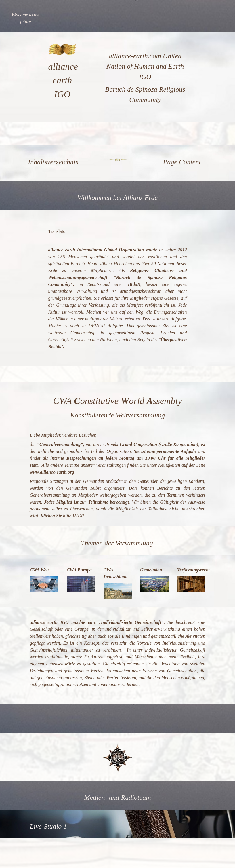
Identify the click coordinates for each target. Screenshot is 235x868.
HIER (78, 516)
